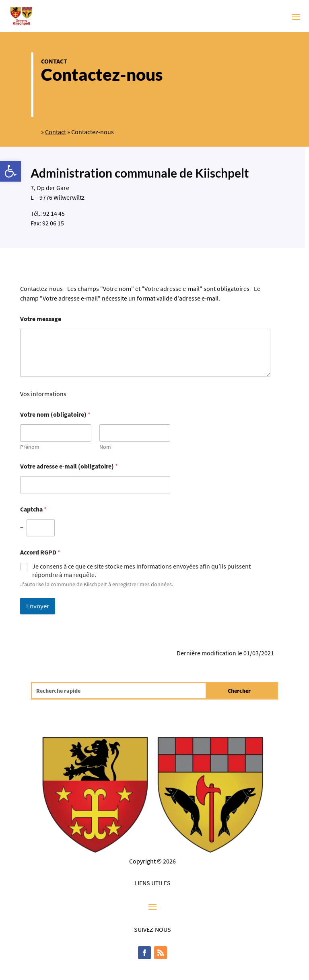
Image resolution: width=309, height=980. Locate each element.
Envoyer (38, 606)
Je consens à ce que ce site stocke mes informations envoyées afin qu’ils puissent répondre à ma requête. (141, 570)
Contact (54, 61)
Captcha (33, 509)
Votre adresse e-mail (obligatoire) (69, 466)
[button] (10, 171)
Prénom (30, 447)
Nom (105, 447)
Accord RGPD (40, 552)
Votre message (41, 319)
